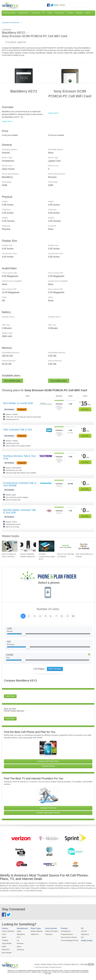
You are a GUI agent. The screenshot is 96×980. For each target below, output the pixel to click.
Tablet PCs (34, 934)
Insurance (70, 13)
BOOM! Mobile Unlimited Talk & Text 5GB (19, 511)
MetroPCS (6, 949)
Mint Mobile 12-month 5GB (18, 403)
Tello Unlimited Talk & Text (18, 430)
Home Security (59, 13)
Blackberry (84, 934)
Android (83, 931)
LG (18, 940)
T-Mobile (5, 940)
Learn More (10, 696)
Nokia (19, 946)
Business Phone (24, 13)
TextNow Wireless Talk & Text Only (19, 457)
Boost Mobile (7, 952)
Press (62, 5)
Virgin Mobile (7, 943)
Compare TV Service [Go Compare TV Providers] (48, 808)
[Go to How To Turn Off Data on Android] (65, 546)
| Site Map (83, 964)
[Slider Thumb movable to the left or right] (24, 635)
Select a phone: (49, 583)
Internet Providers (51, 931)
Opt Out (91, 964)
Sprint (4, 937)
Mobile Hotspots (36, 931)
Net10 (4, 946)
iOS (81, 937)
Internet (50, 13)
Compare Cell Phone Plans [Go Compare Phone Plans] (48, 761)
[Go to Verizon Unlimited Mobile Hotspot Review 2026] (28, 546)
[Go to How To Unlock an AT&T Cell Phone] (10, 546)
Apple (19, 931)
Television (48, 934)
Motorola (20, 943)
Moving (88, 13)
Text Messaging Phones (69, 940)
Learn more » (7, 121)
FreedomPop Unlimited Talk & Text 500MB (20, 484)
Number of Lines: (48, 609)
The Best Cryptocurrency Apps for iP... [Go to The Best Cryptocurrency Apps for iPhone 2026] (47, 557)
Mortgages (79, 13)
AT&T (4, 934)
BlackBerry (21, 934)
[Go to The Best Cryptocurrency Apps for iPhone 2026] (47, 546)
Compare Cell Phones (10, 23)
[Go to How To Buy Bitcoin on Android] (83, 546)
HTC (18, 937)
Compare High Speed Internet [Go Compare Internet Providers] (48, 813)
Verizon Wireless (8, 931)
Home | (37, 964)
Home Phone (36, 13)
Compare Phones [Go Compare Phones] (48, 766)
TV (43, 13)
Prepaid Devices (66, 934)
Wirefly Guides (86, 940)
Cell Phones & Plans (9, 13)
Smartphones (65, 931)
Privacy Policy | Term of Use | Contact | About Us (60, 964)
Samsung (20, 949)
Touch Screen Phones (68, 937)
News (56, 5)
